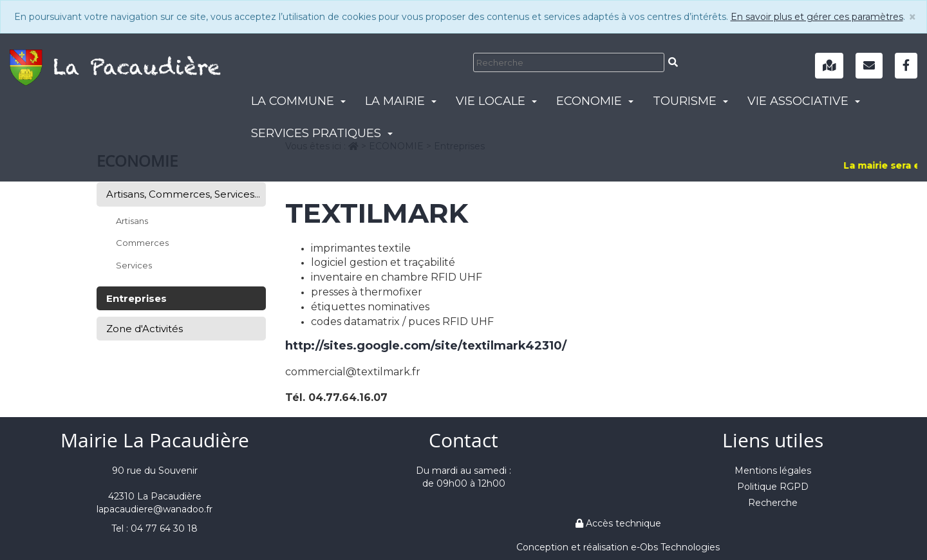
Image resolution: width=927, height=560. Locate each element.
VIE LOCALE (496, 101)
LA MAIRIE (401, 101)
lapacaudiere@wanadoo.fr (154, 509)
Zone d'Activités (145, 329)
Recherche (773, 503)
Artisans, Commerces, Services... (183, 194)
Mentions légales (773, 471)
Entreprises (136, 298)
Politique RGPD (773, 487)
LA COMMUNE (298, 101)
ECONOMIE (595, 101)
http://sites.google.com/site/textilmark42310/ (426, 346)
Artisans (132, 221)
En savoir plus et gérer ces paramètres (817, 17)
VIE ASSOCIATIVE (804, 101)
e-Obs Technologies (675, 547)
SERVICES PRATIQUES (322, 133)
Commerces (142, 243)
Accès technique (618, 523)
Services (134, 265)
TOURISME (690, 101)
